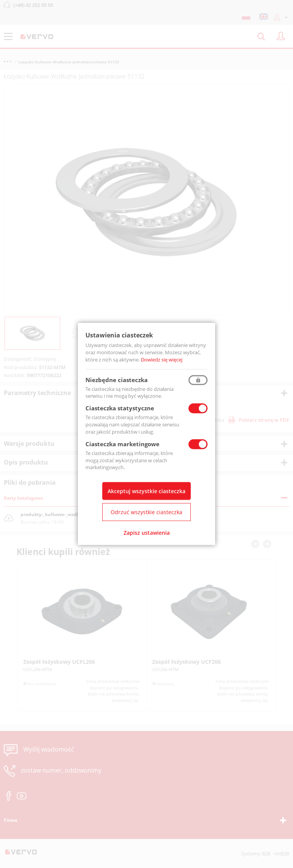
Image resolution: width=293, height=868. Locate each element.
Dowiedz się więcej (162, 360)
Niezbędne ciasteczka (117, 379)
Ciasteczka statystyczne (120, 408)
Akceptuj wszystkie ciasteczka (146, 491)
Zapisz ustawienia (147, 533)
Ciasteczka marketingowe (122, 444)
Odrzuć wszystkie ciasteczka (146, 512)
